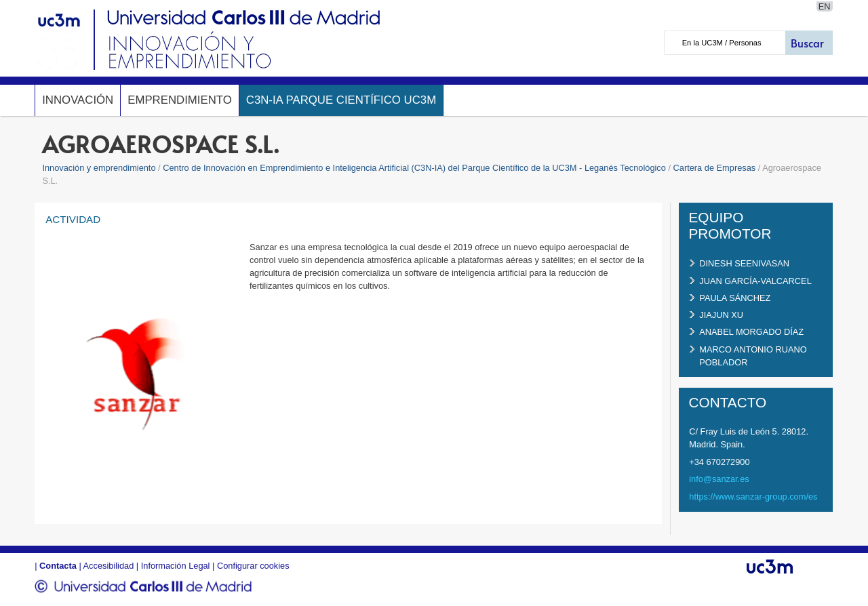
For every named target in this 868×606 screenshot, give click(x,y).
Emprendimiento (180, 100)
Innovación (78, 100)
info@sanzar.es (719, 479)
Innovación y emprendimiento (99, 168)
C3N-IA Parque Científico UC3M (341, 100)
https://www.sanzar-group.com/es (753, 497)
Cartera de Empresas (715, 168)
